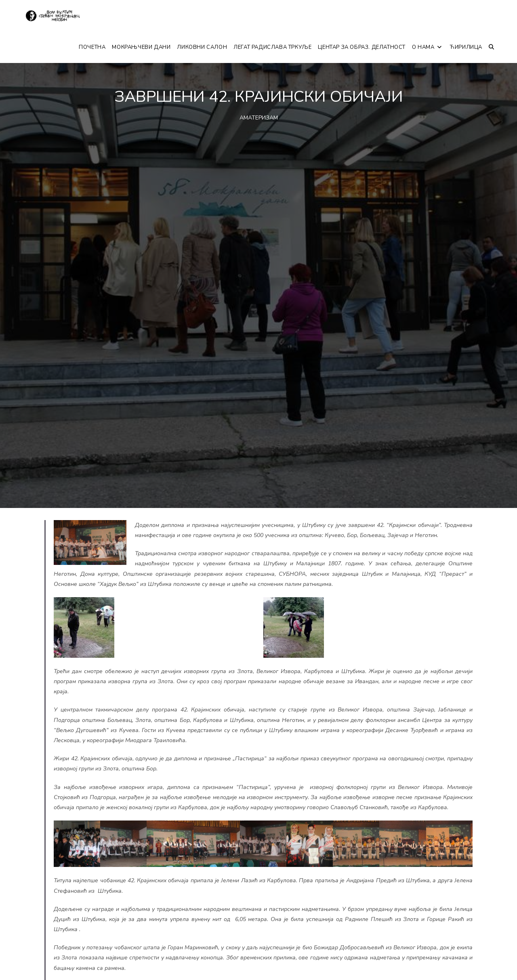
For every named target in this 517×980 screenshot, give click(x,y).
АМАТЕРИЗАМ (259, 118)
